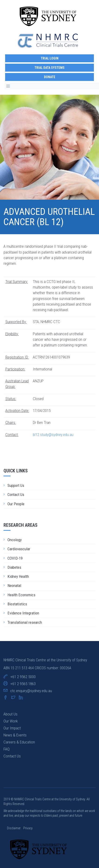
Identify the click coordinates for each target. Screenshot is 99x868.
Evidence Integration (23, 613)
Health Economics (21, 595)
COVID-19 (15, 558)
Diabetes (14, 567)
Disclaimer (14, 828)
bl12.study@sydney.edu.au (53, 435)
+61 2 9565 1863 (23, 684)
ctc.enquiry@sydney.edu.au (31, 691)
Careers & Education (19, 742)
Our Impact (12, 728)
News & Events (15, 735)
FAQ (7, 749)
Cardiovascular (19, 549)
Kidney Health (18, 576)
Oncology (15, 540)
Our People (16, 504)
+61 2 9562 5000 (23, 677)
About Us (10, 714)
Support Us (16, 485)
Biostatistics (17, 604)
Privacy (28, 828)
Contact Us (16, 495)
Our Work (11, 721)
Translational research (25, 622)
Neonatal (14, 586)
